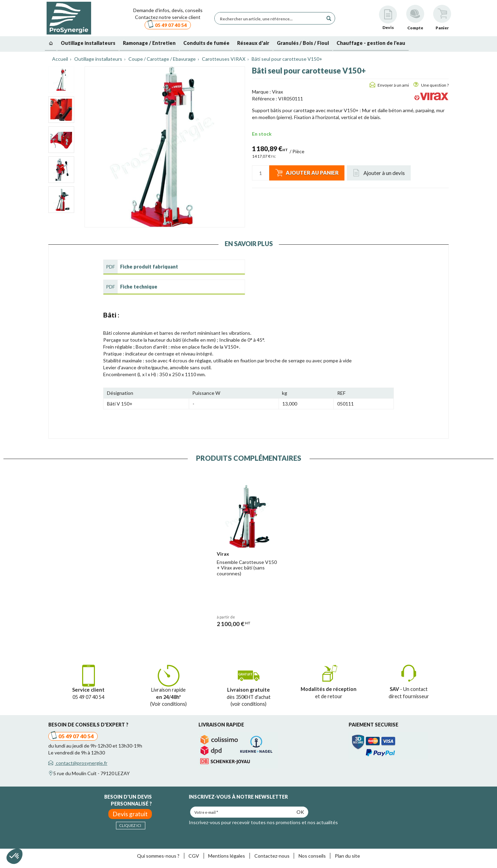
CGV (194, 856)
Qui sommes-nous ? (158, 856)
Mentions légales (227, 856)
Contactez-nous (272, 856)
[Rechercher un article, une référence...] (271, 18)
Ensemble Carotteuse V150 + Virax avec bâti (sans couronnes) (247, 568)
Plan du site (347, 856)
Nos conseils (312, 856)
